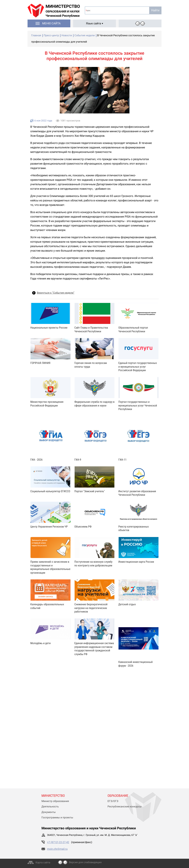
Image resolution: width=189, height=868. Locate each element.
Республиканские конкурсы (125, 807)
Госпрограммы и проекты (57, 818)
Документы (49, 812)
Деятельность (50, 807)
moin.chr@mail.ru (57, 849)
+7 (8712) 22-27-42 (58, 842)
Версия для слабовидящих (85, 862)
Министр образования (55, 801)
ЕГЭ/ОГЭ (113, 801)
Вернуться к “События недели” (56, 293)
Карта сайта (43, 863)
